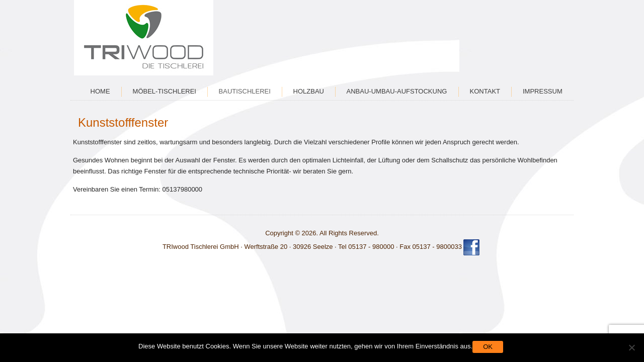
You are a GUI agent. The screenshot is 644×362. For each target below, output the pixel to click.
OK (488, 347)
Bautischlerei (245, 91)
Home (100, 91)
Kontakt (485, 91)
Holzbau (309, 91)
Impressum (543, 91)
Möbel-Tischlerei (165, 91)
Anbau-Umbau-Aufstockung (397, 91)
